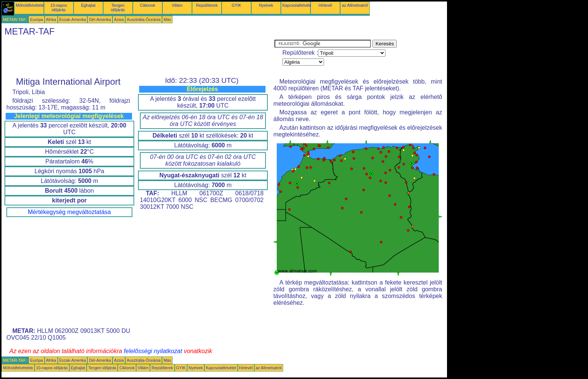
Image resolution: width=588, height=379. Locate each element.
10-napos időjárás (58, 7)
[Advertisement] (138, 57)
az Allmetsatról (355, 5)
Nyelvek (266, 5)
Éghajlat (88, 5)
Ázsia (119, 19)
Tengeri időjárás (118, 7)
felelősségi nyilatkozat (153, 351)
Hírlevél (325, 5)
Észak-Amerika (73, 19)
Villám (177, 5)
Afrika (51, 19)
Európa (36, 19)
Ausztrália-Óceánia (144, 19)
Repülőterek (207, 5)
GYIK (236, 5)
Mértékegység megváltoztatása (69, 212)
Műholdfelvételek (31, 5)
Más (167, 19)
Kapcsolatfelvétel (298, 5)
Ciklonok (148, 5)
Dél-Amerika (100, 19)
